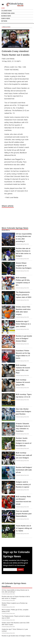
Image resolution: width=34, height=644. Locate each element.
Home (3, 8)
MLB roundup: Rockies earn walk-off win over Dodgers (24, 455)
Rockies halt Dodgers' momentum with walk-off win (24, 470)
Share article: (8, 206)
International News (8, 13)
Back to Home (6, 27)
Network (4, 21)
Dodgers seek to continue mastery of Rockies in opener (23, 484)
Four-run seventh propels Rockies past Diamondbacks (24, 514)
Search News (6, 18)
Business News (6, 16)
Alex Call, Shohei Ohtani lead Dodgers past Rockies (23, 412)
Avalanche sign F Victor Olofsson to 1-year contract (23, 324)
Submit (20, 570)
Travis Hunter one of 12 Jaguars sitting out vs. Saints (24, 528)
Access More (5, 230)
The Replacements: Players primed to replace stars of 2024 (24, 295)
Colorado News (6, 11)
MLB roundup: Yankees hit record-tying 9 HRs (23, 382)
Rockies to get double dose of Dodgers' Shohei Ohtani (24, 339)
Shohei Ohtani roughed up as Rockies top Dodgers (24, 266)
